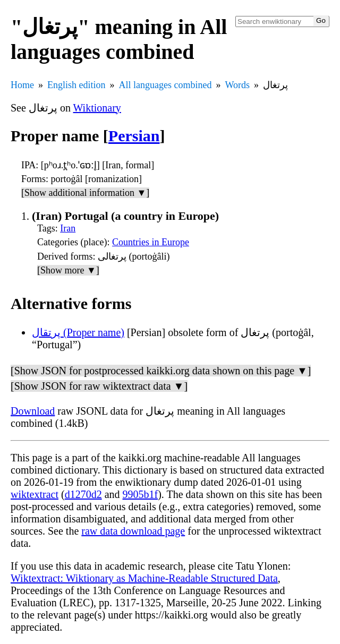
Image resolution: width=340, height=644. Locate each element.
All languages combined (165, 85)
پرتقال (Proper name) (78, 332)
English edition (76, 85)
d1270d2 (83, 494)
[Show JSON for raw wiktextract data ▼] (99, 386)
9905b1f (141, 494)
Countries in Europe (151, 242)
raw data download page (133, 531)
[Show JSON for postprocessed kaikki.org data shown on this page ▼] (161, 371)
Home (22, 85)
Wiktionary (97, 108)
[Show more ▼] (68, 270)
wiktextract (35, 494)
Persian (134, 136)
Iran (68, 228)
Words (237, 85)
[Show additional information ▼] (85, 193)
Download (33, 411)
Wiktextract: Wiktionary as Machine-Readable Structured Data (144, 578)
